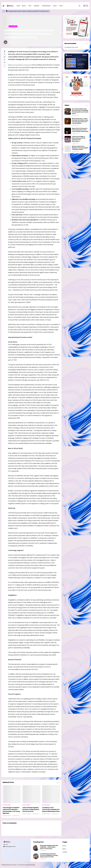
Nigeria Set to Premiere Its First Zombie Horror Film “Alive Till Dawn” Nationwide (80, 130)
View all (58, 782)
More (61, 6)
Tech (30, 6)
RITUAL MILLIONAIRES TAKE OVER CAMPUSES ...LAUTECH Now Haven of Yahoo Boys (49, 847)
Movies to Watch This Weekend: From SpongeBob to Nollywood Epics (80, 148)
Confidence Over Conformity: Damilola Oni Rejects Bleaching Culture (51, 809)
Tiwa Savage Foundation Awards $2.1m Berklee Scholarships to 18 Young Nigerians (11, 810)
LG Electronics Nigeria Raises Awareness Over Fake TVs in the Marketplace (79, 139)
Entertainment (46, 6)
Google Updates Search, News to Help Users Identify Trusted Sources (28, 11)
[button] (4, 66)
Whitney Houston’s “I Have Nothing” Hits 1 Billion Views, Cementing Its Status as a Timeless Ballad (80, 121)
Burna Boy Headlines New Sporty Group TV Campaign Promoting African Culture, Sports (80, 111)
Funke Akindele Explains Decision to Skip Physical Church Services (31, 809)
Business (37, 6)
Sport (55, 6)
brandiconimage (30, 865)
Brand (24, 6)
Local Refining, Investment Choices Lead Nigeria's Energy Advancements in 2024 (49, 855)
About (64, 849)
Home (18, 6)
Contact (65, 852)
